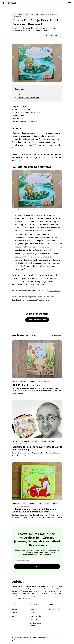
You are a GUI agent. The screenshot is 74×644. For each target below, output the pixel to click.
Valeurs (32, 381)
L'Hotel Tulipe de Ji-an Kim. (26, 385)
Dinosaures (25, 441)
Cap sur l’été (54, 291)
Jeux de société (35, 616)
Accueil (14, 609)
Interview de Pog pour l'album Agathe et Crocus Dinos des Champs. (37, 448)
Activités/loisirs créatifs (35, 624)
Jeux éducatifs (35, 620)
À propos (15, 616)
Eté (14, 14)
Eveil (40, 503)
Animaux (33, 503)
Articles (14, 613)
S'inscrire (37, 567)
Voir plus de (57, 335)
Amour (55, 503)
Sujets (32, 609)
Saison (21, 14)
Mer (27, 14)
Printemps (24, 381)
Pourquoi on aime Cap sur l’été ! (28, 98)
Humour (52, 441)
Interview (16, 441)
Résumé (20, 94)
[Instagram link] (54, 609)
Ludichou (9, 3)
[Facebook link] (49, 609)
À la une (33, 613)
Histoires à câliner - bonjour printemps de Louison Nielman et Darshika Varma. (34, 510)
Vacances (35, 14)
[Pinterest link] (59, 609)
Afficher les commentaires (37, 320)
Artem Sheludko (43, 638)
